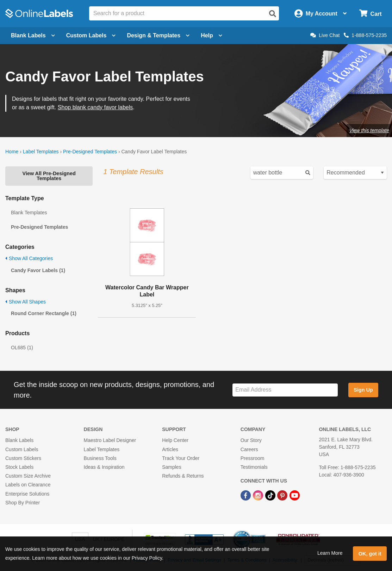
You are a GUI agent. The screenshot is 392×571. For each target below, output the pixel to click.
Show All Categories (29, 258)
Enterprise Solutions (27, 494)
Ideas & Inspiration (104, 467)
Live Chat (325, 35)
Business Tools (100, 458)
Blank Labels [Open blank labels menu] (33, 35)
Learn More (330, 553)
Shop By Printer (23, 503)
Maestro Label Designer (110, 440)
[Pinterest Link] (283, 495)
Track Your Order (181, 458)
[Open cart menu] (370, 14)
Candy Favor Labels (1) (38, 270)
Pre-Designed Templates (90, 152)
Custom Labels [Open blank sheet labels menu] (91, 35)
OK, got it (370, 554)
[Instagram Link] (259, 495)
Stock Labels (19, 467)
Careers (249, 449)
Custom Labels (22, 449)
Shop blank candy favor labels (95, 107)
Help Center (175, 440)
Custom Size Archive (28, 476)
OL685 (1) (22, 348)
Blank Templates (29, 213)
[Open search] (273, 14)
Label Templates (41, 152)
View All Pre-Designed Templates (49, 176)
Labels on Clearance (28, 485)
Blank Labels (19, 440)
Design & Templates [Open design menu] (158, 35)
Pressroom (253, 458)
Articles (170, 449)
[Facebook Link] (246, 495)
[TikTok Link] (271, 495)
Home (12, 152)
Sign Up (363, 390)
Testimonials (254, 467)
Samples (172, 467)
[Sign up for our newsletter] (285, 390)
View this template (369, 130)
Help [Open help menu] (211, 35)
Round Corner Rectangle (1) (44, 313)
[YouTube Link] (295, 495)
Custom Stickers (23, 458)
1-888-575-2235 (365, 35)
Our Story (251, 440)
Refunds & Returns (183, 476)
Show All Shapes (26, 302)
